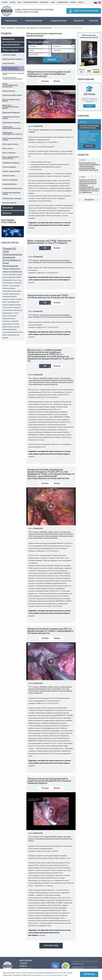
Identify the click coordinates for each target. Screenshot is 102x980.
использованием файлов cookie (55, 975)
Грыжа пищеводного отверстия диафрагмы (39, 28)
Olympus (12, 299)
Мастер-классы (44, 2)
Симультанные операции (12, 199)
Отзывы (53, 2)
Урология (94, 21)
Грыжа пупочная (9, 91)
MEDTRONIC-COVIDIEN (15, 275)
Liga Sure (5, 275)
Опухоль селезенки (10, 180)
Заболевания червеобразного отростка (12, 134)
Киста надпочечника (10, 144)
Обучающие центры (63, 2)
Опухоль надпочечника (11, 171)
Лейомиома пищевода (11, 163)
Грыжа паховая (8, 64)
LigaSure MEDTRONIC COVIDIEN (12, 277)
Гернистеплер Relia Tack (51, 384)
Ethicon (5, 302)
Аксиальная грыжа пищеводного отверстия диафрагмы (11, 297)
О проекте (5, 2)
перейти (31, 228)
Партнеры (73, 2)
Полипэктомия (12, 316)
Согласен (89, 974)
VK (45, 248)
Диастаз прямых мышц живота (11, 100)
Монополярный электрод (10, 280)
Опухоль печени (9, 176)
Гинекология (11, 21)
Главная (3, 28)
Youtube (45, 81)
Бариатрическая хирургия (13, 59)
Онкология (79, 21)
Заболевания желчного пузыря (11, 118)
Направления (11, 28)
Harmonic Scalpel (8, 307)
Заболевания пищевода (12, 123)
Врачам (19, 2)
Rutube (57, 81)
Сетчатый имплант (14, 286)
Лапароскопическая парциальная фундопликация (12, 78)
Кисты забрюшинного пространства (11, 158)
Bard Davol (16, 327)
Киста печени (8, 149)
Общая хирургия (59, 21)
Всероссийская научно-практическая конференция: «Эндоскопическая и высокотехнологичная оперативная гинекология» (89, 166)
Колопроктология (34, 21)
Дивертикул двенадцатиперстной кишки (11, 107)
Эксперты (13, 2)
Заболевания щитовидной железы (12, 139)
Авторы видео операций (30, 2)
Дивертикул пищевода (11, 113)
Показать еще (51, 946)
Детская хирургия (9, 203)
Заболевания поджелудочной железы (12, 128)
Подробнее (89, 146)
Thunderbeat (19, 299)
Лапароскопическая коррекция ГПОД (13, 74)
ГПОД (6, 252)
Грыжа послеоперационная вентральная (10, 85)
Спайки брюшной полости (12, 189)
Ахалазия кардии (9, 55)
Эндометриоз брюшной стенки (11, 194)
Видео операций (26, 960)
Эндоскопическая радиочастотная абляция (48, 839)
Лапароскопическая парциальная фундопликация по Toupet (46, 380)
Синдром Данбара (10, 184)
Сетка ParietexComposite (36, 384)
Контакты (81, 2)
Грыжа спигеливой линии (12, 95)
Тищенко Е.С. (17, 307)
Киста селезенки (9, 153)
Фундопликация (10, 266)
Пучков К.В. (9, 249)
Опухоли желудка (9, 167)
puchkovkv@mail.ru (78, 964)
